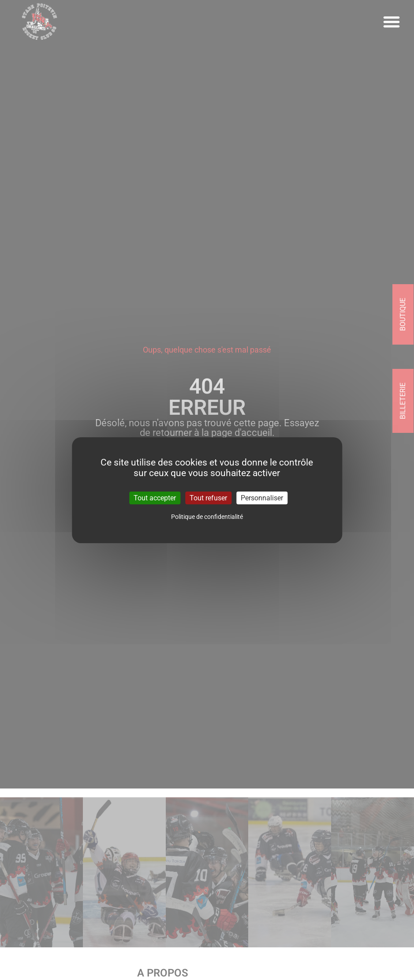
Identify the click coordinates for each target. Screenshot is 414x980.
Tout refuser (208, 498)
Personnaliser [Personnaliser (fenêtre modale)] (262, 498)
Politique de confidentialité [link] (207, 517)
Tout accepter (155, 498)
